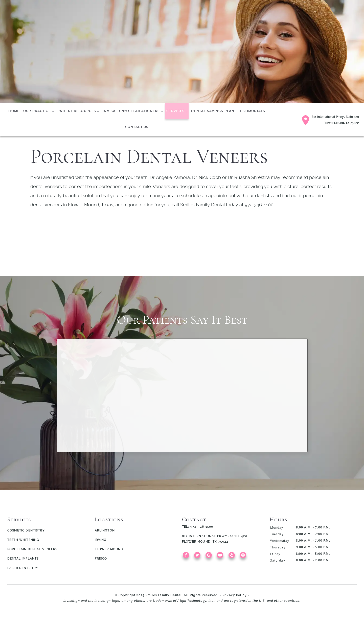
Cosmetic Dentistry (26, 530)
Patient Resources (77, 111)
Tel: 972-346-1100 (198, 527)
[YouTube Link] (221, 557)
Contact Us (137, 127)
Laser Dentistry (23, 568)
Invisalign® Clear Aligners (131, 111)
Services (175, 111)
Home (14, 111)
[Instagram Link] (244, 557)
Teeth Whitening (23, 540)
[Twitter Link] (199, 557)
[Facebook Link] (187, 557)
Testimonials (252, 111)
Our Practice (37, 111)
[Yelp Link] (233, 557)
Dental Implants (23, 559)
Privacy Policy (235, 595)
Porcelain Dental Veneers (32, 549)
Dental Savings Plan (213, 111)
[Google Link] (210, 557)
